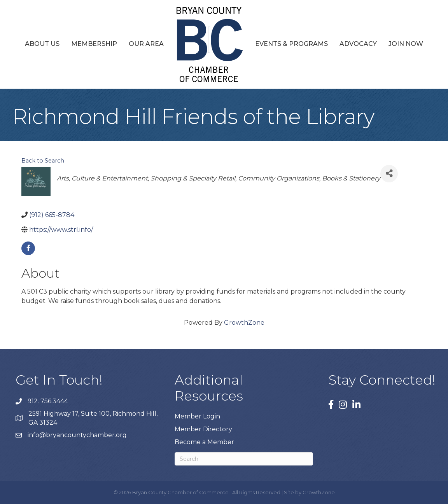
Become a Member (204, 442)
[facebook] (28, 248)
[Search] (244, 459)
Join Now (406, 44)
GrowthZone (244, 323)
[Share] (389, 174)
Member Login (197, 416)
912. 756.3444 (48, 401)
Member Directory (203, 429)
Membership (94, 44)
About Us (42, 44)
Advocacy (358, 44)
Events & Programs (291, 44)
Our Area (146, 44)
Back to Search (43, 161)
